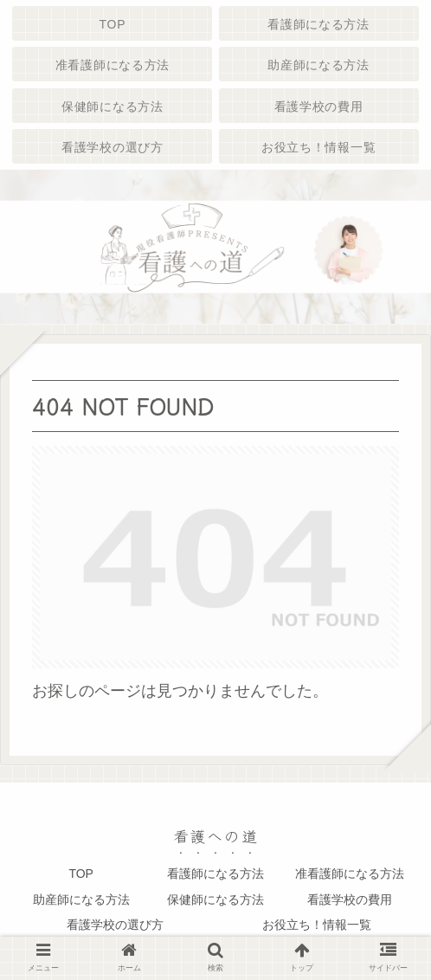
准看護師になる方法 (350, 874)
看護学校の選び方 (115, 925)
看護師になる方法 (215, 874)
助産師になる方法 (81, 899)
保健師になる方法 (215, 899)
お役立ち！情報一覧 (317, 925)
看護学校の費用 (350, 899)
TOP (81, 874)
